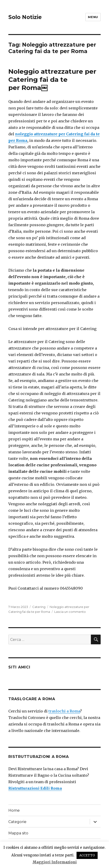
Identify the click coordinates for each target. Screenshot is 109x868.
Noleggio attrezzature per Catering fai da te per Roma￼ (53, 79)
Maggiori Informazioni (55, 862)
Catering (39, 607)
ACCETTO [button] (87, 855)
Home (14, 810)
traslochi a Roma (64, 711)
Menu (93, 17)
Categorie (17, 822)
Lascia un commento (70, 612)
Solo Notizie (25, 17)
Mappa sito (18, 833)
